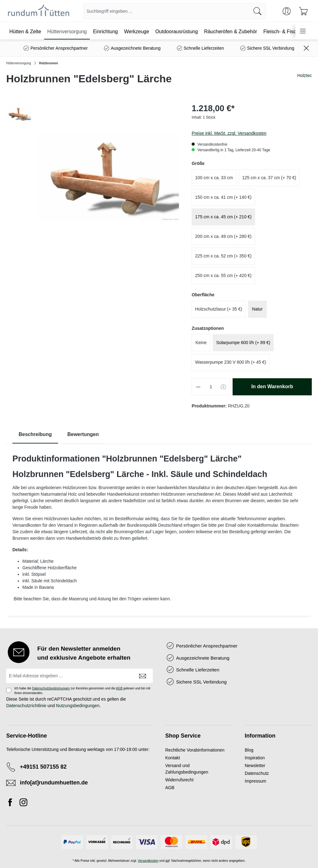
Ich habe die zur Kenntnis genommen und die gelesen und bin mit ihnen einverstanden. (82, 691)
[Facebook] (12, 803)
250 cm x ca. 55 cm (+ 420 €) (223, 275)
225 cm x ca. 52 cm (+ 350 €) (223, 256)
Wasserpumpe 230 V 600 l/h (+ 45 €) (231, 362)
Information (260, 736)
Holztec (304, 75)
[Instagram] (23, 803)
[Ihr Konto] (287, 11)
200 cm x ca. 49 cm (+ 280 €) (223, 236)
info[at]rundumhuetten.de (54, 783)
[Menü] (303, 31)
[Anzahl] (211, 387)
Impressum (255, 781)
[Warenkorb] (303, 11)
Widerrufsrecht (179, 780)
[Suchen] (258, 11)
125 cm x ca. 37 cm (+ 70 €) (269, 178)
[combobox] (167, 11)
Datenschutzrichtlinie (26, 706)
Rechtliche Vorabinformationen (195, 750)
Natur (257, 309)
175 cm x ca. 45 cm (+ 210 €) (223, 217)
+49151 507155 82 (43, 767)
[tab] (35, 435)
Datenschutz (257, 773)
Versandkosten (148, 861)
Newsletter (255, 766)
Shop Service (183, 736)
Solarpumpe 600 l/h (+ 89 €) (243, 343)
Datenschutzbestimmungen (51, 688)
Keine (201, 343)
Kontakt (173, 758)
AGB (119, 688)
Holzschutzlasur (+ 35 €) (218, 309)
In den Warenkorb (272, 386)
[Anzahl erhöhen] (224, 387)
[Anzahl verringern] (198, 387)
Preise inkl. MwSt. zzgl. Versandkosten (229, 133)
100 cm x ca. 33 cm (214, 178)
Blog (249, 750)
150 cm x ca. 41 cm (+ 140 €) (223, 197)
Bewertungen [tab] (83, 434)
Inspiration (255, 758)
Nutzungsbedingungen (78, 706)
